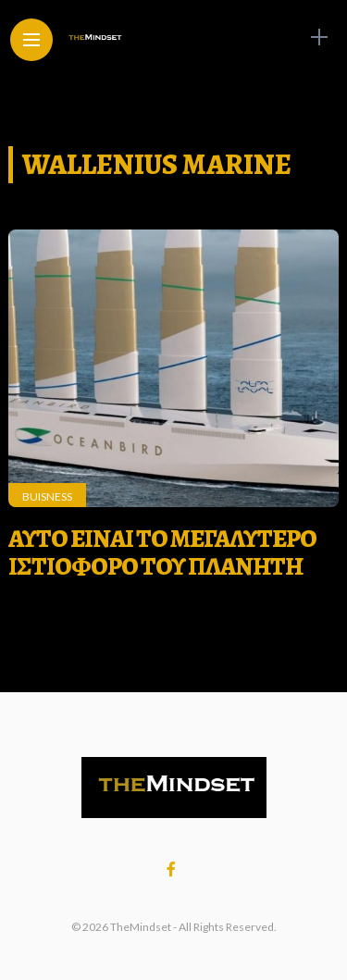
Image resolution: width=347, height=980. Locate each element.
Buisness (47, 496)
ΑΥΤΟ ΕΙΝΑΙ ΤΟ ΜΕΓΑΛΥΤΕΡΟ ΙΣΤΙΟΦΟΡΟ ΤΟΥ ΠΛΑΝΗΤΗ (162, 552)
